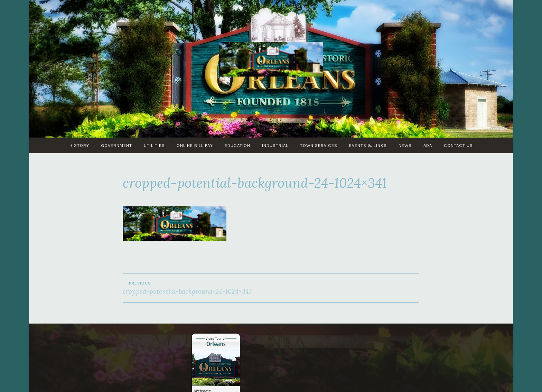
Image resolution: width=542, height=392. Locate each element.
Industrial (275, 145)
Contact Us (458, 145)
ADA (428, 145)
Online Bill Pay (195, 145)
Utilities (154, 145)
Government (116, 145)
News (405, 145)
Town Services (319, 145)
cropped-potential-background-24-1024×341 (197, 288)
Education (237, 145)
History (79, 145)
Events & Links (368, 145)
